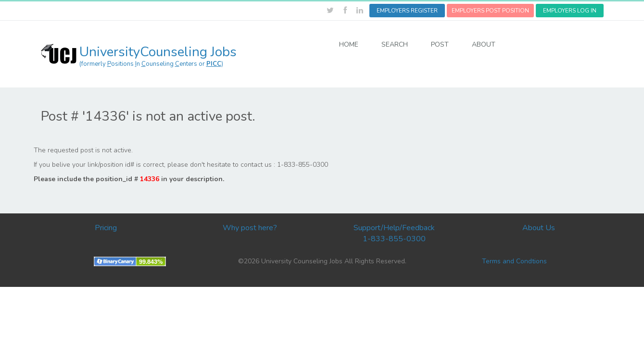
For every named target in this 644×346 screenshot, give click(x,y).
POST (440, 44)
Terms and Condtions (514, 261)
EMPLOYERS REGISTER (407, 11)
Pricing (106, 228)
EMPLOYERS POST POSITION (490, 11)
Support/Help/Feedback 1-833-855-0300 (394, 233)
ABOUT (484, 44)
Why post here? (250, 228)
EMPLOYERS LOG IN (570, 11)
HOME (349, 44)
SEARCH (395, 44)
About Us (539, 228)
